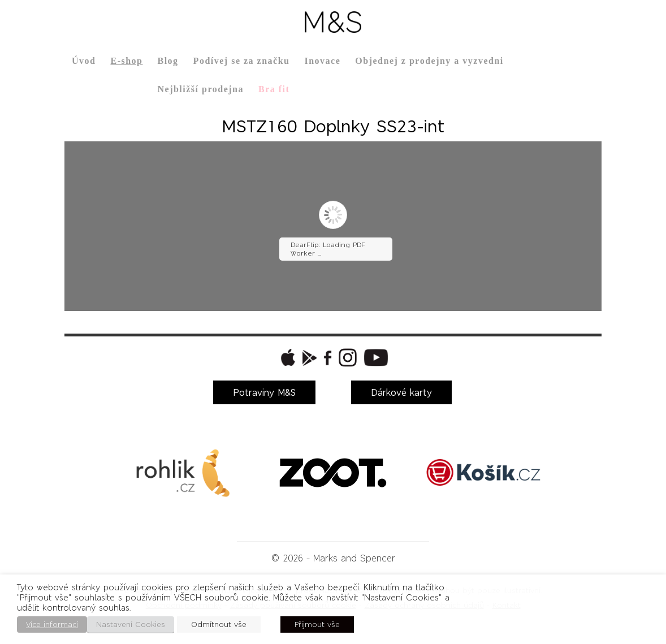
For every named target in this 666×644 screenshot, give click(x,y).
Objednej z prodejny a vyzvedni (429, 61)
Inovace (322, 61)
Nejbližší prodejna (200, 89)
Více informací (52, 624)
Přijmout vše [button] (317, 624)
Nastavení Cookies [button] (131, 624)
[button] (287, 357)
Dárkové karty (401, 392)
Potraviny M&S (264, 392)
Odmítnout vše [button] (219, 624)
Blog (168, 61)
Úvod (84, 61)
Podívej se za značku (242, 61)
